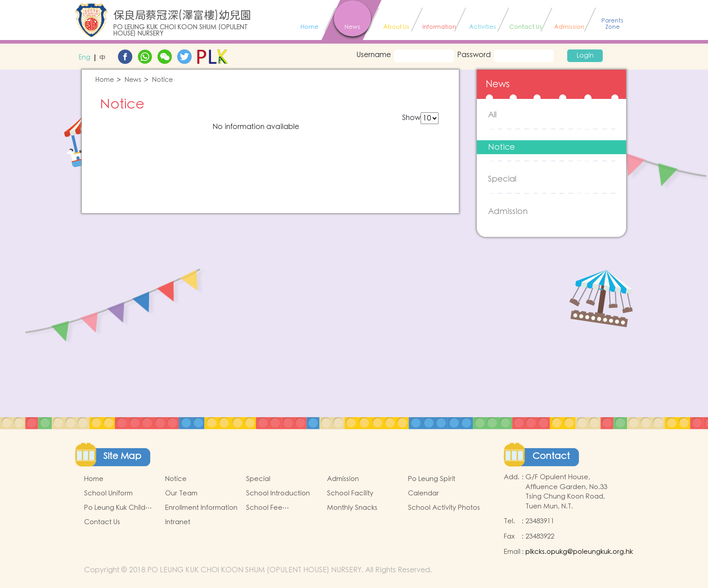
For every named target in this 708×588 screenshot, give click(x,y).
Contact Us (102, 522)
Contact (551, 456)
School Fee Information (264, 508)
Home (105, 80)
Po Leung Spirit (432, 479)
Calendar (423, 493)
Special (502, 179)
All (492, 115)
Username (371, 55)
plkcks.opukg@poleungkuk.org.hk (579, 552)
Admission (508, 212)
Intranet (178, 522)
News (133, 80)
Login (585, 56)
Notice (162, 80)
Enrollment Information (201, 508)
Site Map (122, 456)
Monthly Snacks (352, 508)
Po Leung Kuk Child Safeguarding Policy (117, 508)
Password (474, 55)
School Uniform (108, 493)
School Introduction (278, 493)
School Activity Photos (444, 508)
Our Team (181, 493)
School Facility (350, 493)
